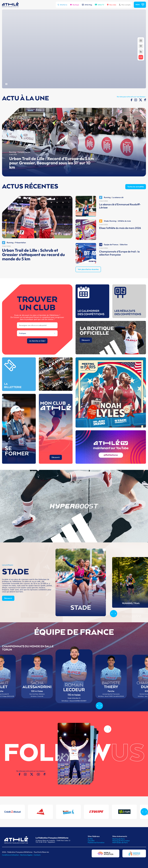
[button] (109, 739)
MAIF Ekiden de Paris (120, 842)
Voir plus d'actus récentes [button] (88, 279)
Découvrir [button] (8, 608)
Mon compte (125, 5)
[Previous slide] (112, 623)
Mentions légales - (27, 855)
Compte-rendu (24, 162)
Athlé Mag (87, 5)
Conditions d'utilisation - (11, 855)
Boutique (75, 5)
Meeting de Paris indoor (121, 841)
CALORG (91, 841)
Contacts (37, 855)
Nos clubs (112, 5)
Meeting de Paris (119, 839)
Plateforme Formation (96, 842)
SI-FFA (90, 839)
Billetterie (62, 5)
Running (13, 162)
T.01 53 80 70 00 (41, 842)
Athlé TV (99, 5)
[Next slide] (115, 623)
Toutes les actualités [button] (136, 196)
